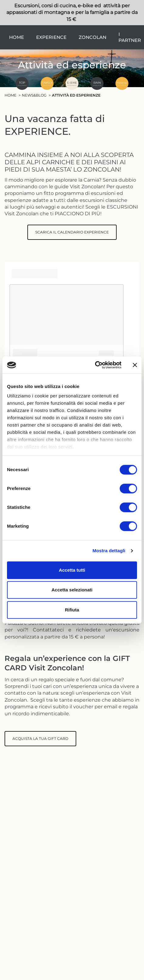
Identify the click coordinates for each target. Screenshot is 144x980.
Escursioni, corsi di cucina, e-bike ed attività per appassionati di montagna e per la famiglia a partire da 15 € (72, 12)
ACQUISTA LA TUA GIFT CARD (40, 738)
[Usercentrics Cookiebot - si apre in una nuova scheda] (95, 365)
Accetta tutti (72, 570)
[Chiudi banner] (135, 365)
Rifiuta (72, 610)
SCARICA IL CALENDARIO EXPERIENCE (72, 232)
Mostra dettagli (109, 551)
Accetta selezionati (72, 590)
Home (17, 37)
